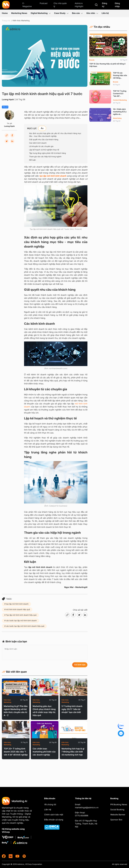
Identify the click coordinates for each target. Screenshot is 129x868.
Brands (92, 60)
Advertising (117, 118)
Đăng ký (105, 5)
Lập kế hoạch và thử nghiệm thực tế (44, 150)
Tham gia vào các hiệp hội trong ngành (45, 157)
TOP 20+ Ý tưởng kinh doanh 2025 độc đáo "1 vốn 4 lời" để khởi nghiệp (16, 752)
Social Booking (117, 810)
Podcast (44, 3)
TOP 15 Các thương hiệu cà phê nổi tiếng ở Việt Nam (107, 65)
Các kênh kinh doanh (38, 143)
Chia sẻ (5, 107)
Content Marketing (120, 100)
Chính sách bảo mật (54, 815)
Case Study (61, 13)
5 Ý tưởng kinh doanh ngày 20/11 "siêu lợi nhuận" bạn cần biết (72, 709)
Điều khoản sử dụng (54, 820)
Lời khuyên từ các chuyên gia (41, 146)
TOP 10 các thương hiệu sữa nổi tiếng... (120, 75)
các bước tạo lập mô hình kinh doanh (21, 621)
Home (5, 13)
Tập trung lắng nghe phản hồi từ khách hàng (47, 153)
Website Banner (118, 815)
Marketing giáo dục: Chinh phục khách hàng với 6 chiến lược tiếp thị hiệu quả (44, 711)
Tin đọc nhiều (100, 27)
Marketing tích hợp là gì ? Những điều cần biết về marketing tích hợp (73, 752)
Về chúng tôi (50, 804)
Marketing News (19, 13)
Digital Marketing (41, 13)
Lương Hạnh (8, 99)
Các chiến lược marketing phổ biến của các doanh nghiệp (44, 752)
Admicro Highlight (79, 5)
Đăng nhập (117, 5)
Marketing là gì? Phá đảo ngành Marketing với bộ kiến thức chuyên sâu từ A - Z (16, 711)
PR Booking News (119, 804)
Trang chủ (6, 21)
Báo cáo (77, 13)
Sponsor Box (116, 820)
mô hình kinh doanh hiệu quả (18, 610)
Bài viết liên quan (14, 672)
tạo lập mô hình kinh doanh (53, 176)
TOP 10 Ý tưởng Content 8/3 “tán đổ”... (120, 94)
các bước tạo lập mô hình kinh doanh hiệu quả (25, 626)
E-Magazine (27, 5)
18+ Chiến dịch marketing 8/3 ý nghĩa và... (120, 112)
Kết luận (32, 160)
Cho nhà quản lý (60, 5)
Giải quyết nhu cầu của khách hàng (44, 140)
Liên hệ (105, 13)
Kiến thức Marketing (21, 21)
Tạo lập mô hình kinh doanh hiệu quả (21, 615)
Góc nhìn (92, 13)
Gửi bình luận (80, 665)
